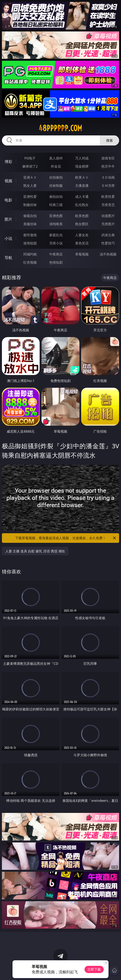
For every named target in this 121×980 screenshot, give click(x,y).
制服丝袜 (30, 205)
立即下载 (94, 969)
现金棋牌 (82, 166)
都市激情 (30, 235)
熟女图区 (82, 224)
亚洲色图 (56, 216)
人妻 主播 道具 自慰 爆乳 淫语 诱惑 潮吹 (35, 551)
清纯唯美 (56, 224)
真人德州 (56, 158)
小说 (8, 238)
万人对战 (82, 158)
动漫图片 (108, 216)
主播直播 (82, 185)
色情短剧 (56, 262)
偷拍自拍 (56, 197)
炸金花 (56, 166)
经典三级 (56, 205)
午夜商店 (56, 254)
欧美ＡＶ (82, 177)
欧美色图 (82, 216)
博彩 (8, 162)
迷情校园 (30, 243)
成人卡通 (82, 197)
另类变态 (108, 205)
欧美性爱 (108, 197)
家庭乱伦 (56, 235)
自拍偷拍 (56, 177)
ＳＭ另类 (108, 185)
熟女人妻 (30, 185)
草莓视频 (82, 254)
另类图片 (108, 224)
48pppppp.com (60, 128)
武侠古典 (108, 235)
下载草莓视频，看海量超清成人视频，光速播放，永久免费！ (66, 538)
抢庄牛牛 (108, 166)
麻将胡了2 (30, 166)
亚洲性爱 (30, 197)
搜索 (109, 140)
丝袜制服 (56, 185)
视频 (8, 181)
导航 (8, 258)
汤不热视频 (108, 254)
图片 (8, 219)
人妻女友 (82, 235)
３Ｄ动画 (108, 177)
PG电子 (30, 158)
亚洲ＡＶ (30, 177)
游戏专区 (108, 158)
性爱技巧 (108, 243)
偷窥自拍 (30, 216)
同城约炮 (30, 254)
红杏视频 (30, 262)
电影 (8, 200)
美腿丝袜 (30, 224)
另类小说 (56, 243)
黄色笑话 (82, 243)
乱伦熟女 (82, 205)
